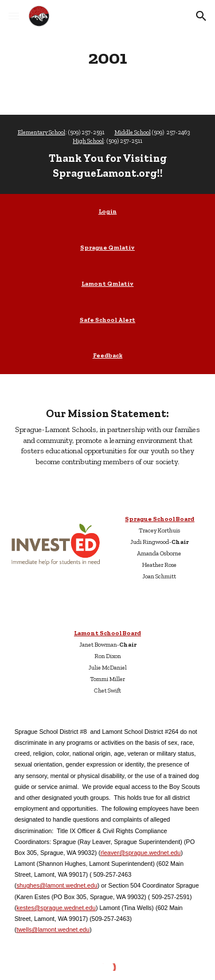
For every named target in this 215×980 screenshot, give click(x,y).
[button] (14, 16)
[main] (107, 57)
